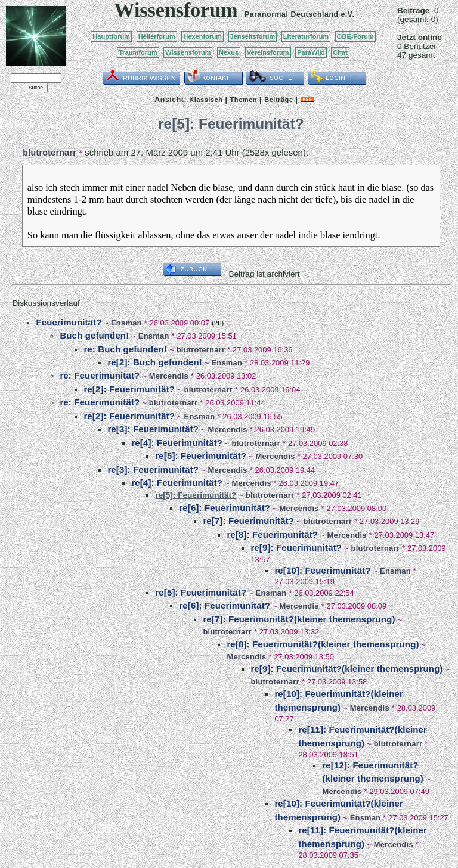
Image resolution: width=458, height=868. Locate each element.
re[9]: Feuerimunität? (296, 548)
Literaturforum (306, 36)
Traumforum (138, 52)
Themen (244, 100)
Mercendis (169, 376)
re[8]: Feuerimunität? (272, 534)
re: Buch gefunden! (125, 349)
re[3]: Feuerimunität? (153, 429)
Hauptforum (111, 36)
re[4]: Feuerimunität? (177, 443)
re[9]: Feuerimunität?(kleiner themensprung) (346, 669)
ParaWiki (311, 52)
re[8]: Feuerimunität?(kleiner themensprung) (323, 644)
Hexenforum (202, 36)
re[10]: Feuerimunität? (322, 570)
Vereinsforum (268, 52)
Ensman (126, 323)
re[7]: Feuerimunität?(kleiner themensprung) (299, 619)
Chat (340, 52)
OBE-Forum (355, 36)
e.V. (347, 14)
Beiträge (278, 100)
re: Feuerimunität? (100, 375)
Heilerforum (157, 36)
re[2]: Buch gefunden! (155, 362)
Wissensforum (188, 52)
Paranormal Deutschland (292, 14)
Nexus (229, 52)
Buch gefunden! (94, 335)
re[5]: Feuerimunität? (201, 456)
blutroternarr (49, 153)
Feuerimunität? (69, 322)
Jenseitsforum (253, 36)
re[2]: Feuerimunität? (129, 389)
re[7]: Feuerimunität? (248, 521)
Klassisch (206, 100)
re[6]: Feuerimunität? (225, 508)
